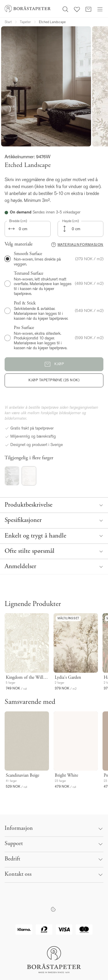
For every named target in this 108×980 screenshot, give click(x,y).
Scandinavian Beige (22, 776)
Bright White (66, 776)
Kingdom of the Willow (27, 678)
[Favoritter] (77, 9)
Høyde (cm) (71, 221)
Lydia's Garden (68, 678)
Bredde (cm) (18, 221)
